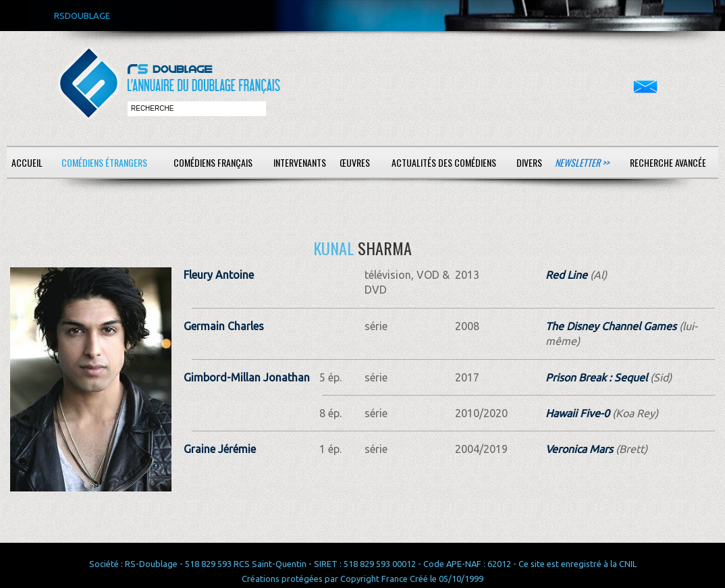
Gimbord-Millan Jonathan (247, 377)
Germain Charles (224, 326)
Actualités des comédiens (444, 162)
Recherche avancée (668, 162)
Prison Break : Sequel (596, 377)
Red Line (566, 275)
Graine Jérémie (220, 449)
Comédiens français (213, 162)
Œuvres (355, 162)
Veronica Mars (579, 449)
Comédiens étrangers (104, 162)
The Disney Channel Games (611, 326)
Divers (529, 162)
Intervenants (300, 162)
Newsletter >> (582, 162)
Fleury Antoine (219, 275)
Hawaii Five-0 (578, 413)
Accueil (27, 162)
